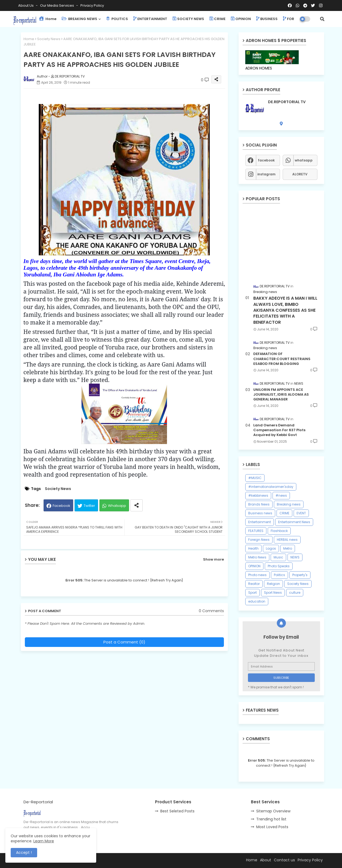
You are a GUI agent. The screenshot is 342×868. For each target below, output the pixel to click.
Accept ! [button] (24, 852)
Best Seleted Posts (177, 811)
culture (295, 593)
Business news (260, 513)
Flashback (279, 531)
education (257, 601)
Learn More (44, 841)
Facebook (61, 506)
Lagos (271, 548)
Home (48, 19)
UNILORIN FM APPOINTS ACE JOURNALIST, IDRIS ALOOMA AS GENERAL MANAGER (281, 395)
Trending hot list (271, 819)
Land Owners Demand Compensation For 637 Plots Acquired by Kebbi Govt (279, 430)
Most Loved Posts (272, 827)
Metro (288, 548)
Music (278, 557)
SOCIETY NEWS (188, 19)
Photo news (257, 575)
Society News (49, 39)
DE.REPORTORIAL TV (287, 102)
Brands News (259, 504)
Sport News (273, 593)
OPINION (241, 19)
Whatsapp (117, 506)
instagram (266, 174)
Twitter (89, 506)
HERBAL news (287, 540)
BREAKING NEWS (79, 19)
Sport (252, 593)
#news (281, 495)
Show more (213, 559)
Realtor (254, 584)
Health (253, 548)
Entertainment (260, 522)
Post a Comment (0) (124, 642)
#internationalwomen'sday (271, 487)
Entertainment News (294, 522)
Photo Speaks (279, 566)
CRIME (217, 19)
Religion (273, 584)
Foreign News (259, 540)
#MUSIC (255, 478)
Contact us (284, 860)
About (266, 860)
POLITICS (117, 19)
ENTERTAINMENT (150, 19)
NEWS (295, 557)
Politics (279, 575)
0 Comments (211, 611)
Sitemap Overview (273, 811)
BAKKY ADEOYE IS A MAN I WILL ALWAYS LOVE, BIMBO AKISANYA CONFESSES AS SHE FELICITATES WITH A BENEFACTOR (285, 310)
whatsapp (304, 160)
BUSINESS (267, 19)
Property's (300, 575)
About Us (26, 5)
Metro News (257, 557)
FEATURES (256, 531)
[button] (322, 19)
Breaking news (289, 504)
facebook (266, 160)
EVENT (301, 513)
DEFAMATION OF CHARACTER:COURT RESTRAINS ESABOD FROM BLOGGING (282, 359)
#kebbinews (258, 495)
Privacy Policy (92, 5)
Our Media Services (57, 5)
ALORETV (300, 174)
